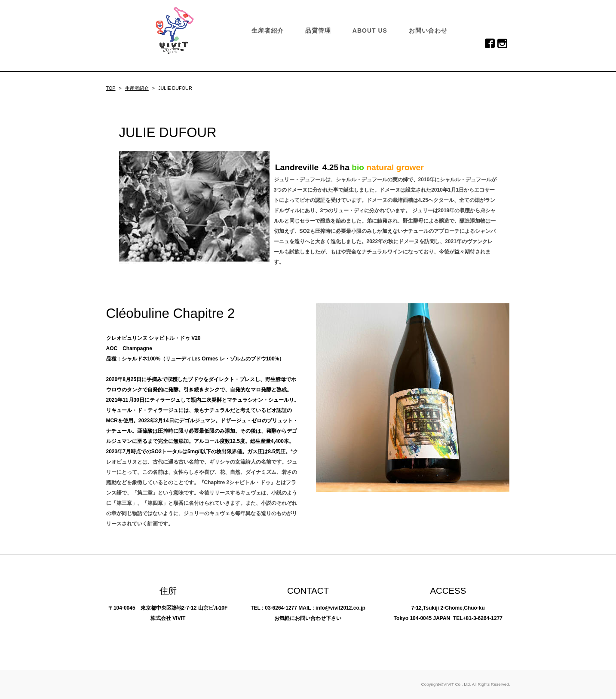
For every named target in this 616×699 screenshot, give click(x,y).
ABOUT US (370, 31)
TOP (111, 88)
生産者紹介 (268, 31)
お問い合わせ (428, 31)
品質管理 (318, 31)
